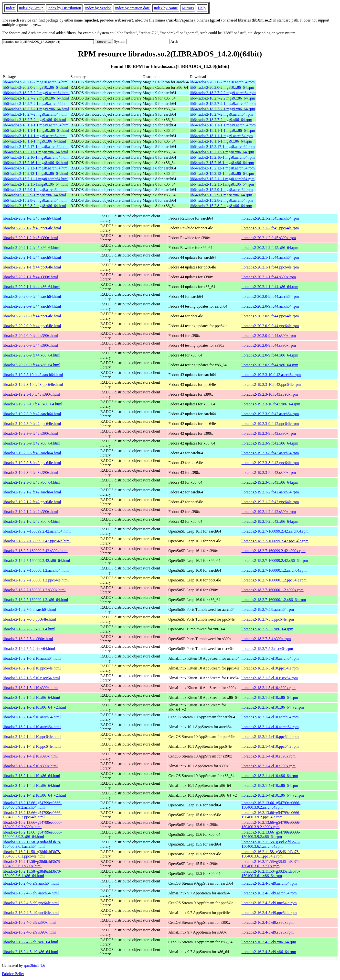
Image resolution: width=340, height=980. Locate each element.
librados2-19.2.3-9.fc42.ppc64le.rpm (270, 424)
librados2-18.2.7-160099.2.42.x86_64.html (36, 561)
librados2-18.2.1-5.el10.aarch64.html (32, 658)
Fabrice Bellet (13, 974)
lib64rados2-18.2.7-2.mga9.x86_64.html (34, 120)
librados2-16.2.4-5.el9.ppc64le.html (31, 903)
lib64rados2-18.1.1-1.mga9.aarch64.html (35, 136)
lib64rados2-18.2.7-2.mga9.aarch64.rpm (221, 114)
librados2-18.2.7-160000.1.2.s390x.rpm (273, 590)
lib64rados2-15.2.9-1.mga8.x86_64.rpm (221, 195)
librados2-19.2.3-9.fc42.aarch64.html (32, 414)
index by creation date (132, 8)
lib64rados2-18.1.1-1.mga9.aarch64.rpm (221, 136)
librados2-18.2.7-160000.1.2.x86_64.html (35, 600)
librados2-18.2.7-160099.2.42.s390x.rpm (274, 551)
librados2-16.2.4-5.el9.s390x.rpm (268, 922)
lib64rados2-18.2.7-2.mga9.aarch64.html (35, 114)
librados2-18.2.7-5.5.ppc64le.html (29, 619)
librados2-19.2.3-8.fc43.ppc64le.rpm (270, 463)
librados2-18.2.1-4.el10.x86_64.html (31, 776)
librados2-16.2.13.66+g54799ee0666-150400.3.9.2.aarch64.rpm (271, 805)
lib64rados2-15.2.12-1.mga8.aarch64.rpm (222, 168)
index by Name (166, 8)
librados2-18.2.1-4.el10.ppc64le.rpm (270, 737)
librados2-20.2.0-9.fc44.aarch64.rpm (270, 296)
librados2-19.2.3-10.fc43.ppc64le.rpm (271, 384)
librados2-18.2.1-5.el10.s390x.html (30, 688)
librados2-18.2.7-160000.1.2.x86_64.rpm (274, 600)
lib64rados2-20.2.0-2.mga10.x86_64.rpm (222, 87)
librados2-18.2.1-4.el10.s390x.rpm (269, 756)
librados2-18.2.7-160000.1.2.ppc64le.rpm (274, 580)
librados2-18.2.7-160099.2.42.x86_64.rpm (275, 561)
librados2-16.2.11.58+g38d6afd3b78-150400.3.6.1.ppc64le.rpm (271, 854)
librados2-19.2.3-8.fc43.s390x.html (30, 473)
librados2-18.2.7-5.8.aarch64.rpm (268, 609)
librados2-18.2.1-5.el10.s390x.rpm (269, 688)
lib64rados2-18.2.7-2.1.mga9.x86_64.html (36, 109)
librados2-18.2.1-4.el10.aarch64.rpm (270, 717)
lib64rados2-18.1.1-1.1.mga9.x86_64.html (36, 130)
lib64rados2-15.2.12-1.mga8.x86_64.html (35, 173)
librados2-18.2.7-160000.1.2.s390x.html (34, 590)
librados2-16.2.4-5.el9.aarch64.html (31, 883)
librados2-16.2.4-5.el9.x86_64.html (30, 942)
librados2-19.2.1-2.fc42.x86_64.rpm (270, 521)
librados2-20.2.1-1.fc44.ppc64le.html (32, 267)
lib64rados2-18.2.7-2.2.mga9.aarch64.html (36, 93)
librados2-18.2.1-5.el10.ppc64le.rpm (270, 668)
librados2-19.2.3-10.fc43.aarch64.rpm (271, 375)
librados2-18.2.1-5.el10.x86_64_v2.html (34, 707)
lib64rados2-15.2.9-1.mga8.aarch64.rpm (221, 190)
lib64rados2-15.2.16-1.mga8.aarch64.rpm (222, 157)
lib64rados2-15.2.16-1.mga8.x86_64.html (35, 163)
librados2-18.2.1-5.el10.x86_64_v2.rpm (273, 707)
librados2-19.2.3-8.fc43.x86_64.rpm (270, 482)
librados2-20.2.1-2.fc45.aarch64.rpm (270, 218)
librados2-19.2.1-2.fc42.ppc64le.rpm (270, 502)
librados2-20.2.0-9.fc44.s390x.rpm (269, 336)
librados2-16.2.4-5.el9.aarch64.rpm (269, 883)
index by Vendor (98, 8)
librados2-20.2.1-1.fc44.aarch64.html (32, 257)
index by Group (31, 8)
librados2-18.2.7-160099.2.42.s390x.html (35, 551)
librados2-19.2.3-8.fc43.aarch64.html (32, 453)
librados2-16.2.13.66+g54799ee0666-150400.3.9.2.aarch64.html (32, 805)
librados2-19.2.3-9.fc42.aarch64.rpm (270, 414)
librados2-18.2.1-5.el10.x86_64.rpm (270, 697)
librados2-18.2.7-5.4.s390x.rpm (266, 639)
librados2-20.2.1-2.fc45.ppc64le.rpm (270, 228)
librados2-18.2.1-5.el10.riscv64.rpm (270, 678)
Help (202, 8)
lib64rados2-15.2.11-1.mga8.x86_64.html (35, 184)
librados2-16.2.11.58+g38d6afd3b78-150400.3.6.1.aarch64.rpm (271, 844)
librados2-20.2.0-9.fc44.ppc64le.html (32, 316)
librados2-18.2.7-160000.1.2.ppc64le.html (36, 580)
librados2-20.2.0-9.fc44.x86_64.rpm (270, 355)
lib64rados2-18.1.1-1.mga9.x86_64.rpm (221, 141)
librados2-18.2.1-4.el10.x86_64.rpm (270, 776)
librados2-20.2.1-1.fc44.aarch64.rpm (270, 257)
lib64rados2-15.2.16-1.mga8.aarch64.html (36, 157)
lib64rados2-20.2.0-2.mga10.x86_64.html (35, 87)
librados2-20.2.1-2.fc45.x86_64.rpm (270, 248)
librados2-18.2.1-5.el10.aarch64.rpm (270, 658)
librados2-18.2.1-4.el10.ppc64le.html (32, 737)
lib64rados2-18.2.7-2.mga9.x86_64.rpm (221, 120)
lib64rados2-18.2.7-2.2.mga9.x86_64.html (36, 98)
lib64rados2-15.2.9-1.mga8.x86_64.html (34, 195)
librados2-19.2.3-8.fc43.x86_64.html (32, 482)
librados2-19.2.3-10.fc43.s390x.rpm (270, 394)
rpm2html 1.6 (35, 965)
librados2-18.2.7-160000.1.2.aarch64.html (36, 570)
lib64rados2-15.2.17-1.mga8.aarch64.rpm (222, 147)
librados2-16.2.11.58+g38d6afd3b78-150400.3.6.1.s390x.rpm (271, 864)
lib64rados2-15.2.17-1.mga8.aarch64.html (36, 147)
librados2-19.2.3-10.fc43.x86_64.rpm (271, 404)
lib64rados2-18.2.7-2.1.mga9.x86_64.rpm (223, 109)
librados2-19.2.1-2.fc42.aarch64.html (32, 492)
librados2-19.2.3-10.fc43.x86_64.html (32, 404)
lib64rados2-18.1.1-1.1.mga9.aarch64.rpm (223, 125)
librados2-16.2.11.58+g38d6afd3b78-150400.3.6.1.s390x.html (32, 864)
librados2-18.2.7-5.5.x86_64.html (29, 629)
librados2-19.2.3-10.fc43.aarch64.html (33, 375)
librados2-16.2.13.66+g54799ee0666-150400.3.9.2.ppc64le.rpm (271, 815)
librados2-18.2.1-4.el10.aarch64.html (32, 717)
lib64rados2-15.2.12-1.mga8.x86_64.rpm (222, 173)
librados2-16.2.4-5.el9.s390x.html (29, 922)
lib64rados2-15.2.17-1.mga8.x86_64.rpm (222, 152)
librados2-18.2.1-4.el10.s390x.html (30, 756)
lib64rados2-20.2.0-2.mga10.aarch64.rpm (222, 82)
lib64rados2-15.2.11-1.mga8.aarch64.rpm (222, 179)
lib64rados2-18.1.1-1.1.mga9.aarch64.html (36, 125)
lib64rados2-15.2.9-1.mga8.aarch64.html (35, 190)
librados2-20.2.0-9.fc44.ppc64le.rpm (270, 316)
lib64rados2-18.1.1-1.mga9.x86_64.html (34, 141)
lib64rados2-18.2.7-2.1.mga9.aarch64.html (36, 104)
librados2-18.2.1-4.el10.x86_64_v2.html (34, 795)
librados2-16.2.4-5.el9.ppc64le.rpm (269, 903)
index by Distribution (64, 8)
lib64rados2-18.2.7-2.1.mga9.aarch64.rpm (223, 104)
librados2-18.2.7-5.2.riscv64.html (29, 649)
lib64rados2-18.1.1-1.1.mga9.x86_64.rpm (223, 130)
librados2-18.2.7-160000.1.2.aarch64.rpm (274, 570)
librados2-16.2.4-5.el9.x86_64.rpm (269, 942)
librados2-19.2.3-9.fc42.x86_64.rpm (270, 443)
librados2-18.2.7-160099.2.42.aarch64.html (37, 531)
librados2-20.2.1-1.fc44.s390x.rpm (269, 277)
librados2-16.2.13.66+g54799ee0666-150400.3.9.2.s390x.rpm (271, 825)
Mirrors (188, 8)
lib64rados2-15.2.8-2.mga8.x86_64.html (34, 206)
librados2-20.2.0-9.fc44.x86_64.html (32, 355)
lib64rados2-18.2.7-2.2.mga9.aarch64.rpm (223, 93)
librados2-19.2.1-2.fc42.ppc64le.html (32, 502)
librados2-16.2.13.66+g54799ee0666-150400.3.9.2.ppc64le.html (32, 815)
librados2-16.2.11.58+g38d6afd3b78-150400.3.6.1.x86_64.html (32, 874)
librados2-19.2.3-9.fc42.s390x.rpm (269, 433)
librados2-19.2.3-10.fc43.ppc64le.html (33, 384)
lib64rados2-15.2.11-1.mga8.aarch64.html (36, 179)
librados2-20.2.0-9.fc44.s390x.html (30, 336)
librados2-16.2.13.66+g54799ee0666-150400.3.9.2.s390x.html (32, 825)
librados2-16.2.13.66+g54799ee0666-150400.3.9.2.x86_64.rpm (271, 834)
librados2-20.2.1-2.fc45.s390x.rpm (269, 238)
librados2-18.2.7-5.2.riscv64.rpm (267, 649)
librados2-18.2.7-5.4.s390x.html (28, 639)
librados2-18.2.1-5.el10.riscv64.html (31, 678)
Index (10, 8)
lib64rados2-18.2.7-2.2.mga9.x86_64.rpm (223, 98)
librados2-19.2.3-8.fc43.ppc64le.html (32, 463)
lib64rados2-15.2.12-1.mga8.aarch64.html (36, 168)
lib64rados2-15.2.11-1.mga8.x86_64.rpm (222, 184)
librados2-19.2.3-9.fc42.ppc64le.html (32, 424)
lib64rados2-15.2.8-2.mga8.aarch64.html (35, 200)
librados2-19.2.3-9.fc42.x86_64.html (32, 443)
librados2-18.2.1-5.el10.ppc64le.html (32, 668)
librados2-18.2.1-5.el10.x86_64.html (31, 697)
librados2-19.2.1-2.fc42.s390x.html (30, 512)
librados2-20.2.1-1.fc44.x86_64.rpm (270, 287)
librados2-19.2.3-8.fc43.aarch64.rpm (270, 453)
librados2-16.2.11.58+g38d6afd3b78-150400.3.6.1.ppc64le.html (32, 854)
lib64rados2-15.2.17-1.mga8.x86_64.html (35, 152)
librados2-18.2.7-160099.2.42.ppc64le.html (37, 541)
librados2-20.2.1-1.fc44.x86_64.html (32, 287)
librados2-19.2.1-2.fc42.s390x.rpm (269, 512)
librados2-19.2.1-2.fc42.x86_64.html (32, 521)
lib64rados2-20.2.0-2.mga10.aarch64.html (36, 82)
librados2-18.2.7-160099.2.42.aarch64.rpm (275, 531)
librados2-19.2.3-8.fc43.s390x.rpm (269, 473)
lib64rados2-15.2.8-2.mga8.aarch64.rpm (221, 200)
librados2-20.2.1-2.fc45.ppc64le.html (32, 228)
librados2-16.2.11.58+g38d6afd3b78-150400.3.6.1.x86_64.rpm (271, 874)
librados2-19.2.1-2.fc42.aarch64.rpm (270, 492)
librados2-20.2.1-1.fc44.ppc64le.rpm (270, 267)
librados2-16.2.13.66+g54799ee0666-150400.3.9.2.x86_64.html (32, 834)
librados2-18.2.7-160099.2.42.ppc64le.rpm (275, 541)
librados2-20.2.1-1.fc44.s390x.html (30, 277)
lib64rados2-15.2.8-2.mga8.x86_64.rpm (221, 206)
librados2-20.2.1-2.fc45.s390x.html (30, 238)
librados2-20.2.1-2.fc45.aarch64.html (32, 218)
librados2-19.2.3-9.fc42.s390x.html (30, 433)
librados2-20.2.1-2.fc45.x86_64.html (32, 248)
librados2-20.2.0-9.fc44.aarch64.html (32, 296)
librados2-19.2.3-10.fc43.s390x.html (31, 394)
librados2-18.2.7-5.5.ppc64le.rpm (268, 619)
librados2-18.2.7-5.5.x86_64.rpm (267, 629)
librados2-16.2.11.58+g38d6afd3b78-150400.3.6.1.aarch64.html (32, 844)
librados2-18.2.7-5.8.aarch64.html (29, 609)
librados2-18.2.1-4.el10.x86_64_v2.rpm (273, 795)
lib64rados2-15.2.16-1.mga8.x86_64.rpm (222, 163)
